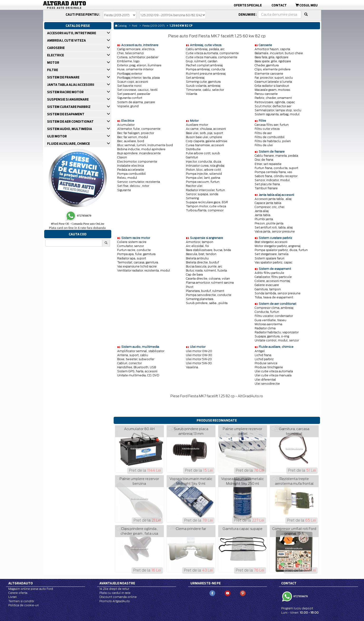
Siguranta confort (130, 98)
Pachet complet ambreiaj (204, 65)
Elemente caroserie (269, 74)
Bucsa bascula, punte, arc (204, 266)
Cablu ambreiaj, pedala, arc (205, 49)
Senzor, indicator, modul (272, 180)
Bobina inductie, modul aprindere (141, 149)
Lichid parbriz (264, 359)
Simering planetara (200, 299)
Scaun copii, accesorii (133, 82)
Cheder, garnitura (267, 65)
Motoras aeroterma (268, 324)
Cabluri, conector (129, 363)
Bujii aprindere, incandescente (139, 153)
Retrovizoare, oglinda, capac (275, 102)
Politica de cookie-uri (24, 605)
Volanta (192, 94)
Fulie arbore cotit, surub (203, 153)
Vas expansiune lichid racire (137, 266)
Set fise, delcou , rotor (133, 186)
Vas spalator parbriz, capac (274, 262)
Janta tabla (262, 215)
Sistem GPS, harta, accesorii (137, 371)
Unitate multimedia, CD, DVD (138, 375)
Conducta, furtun (267, 312)
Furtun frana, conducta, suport (276, 168)
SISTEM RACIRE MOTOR (66, 92)
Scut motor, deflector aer (273, 106)
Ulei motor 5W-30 (199, 363)
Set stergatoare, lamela (272, 254)
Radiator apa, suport (132, 258)
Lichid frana (263, 355)
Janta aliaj (262, 211)
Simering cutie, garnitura (203, 82)
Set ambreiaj (195, 78)
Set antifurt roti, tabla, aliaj (274, 227)
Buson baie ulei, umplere (204, 137)
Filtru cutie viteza (267, 129)
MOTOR (53, 63)
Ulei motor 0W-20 (199, 351)
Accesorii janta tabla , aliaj (273, 199)
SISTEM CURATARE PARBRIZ (69, 107)
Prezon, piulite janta (269, 223)
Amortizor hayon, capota (272, 49)
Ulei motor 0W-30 (199, 355)
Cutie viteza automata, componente (212, 53)
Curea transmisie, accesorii (205, 145)
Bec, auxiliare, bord (131, 141)
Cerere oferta (18, 593)
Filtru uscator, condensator (274, 316)
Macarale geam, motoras (272, 90)
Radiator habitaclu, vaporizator (277, 332)
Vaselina (192, 367)
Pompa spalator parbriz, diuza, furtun (281, 250)
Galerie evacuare (267, 285)
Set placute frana (267, 184)
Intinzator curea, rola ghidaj (205, 166)
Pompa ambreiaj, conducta (205, 69)
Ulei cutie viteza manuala (273, 375)
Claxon (122, 157)
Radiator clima (265, 328)
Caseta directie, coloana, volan (208, 279)
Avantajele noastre (117, 583)
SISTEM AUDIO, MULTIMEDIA (70, 129)
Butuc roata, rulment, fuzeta (206, 270)
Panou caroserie (266, 94)
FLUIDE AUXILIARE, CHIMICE (69, 144)
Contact (279, 5)
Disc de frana (264, 160)
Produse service (266, 363)
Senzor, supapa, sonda (202, 194)
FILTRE (53, 70)
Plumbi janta (264, 219)
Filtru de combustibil (270, 137)
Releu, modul (127, 178)
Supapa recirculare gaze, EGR (207, 202)
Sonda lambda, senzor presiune (278, 293)
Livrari (12, 597)
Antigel (260, 351)
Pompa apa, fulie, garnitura (136, 254)
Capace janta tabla (268, 203)
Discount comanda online (118, 597)
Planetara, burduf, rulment (205, 291)
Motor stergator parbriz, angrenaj (278, 246)
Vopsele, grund (128, 106)
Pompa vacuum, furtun (203, 182)
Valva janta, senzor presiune (275, 231)
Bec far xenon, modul (133, 137)
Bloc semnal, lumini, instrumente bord (145, 145)
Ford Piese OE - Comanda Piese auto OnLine (78, 224)
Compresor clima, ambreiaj (274, 308)
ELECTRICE (56, 55)
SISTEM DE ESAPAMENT (66, 114)
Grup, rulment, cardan (202, 61)
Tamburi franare (266, 188)
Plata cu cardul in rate (115, 593)
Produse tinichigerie (269, 367)
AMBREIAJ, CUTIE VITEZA (67, 40)
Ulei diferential (265, 380)
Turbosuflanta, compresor (205, 210)
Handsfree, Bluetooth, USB (137, 367)
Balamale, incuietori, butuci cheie (279, 53)
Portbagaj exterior (130, 74)
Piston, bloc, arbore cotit (203, 170)
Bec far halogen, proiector (136, 133)
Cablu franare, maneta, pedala (276, 156)
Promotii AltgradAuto (115, 601)
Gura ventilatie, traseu (270, 320)
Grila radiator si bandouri (272, 86)
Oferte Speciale (248, 5)
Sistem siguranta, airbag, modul (277, 114)
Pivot (190, 287)
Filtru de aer (263, 133)
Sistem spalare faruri (269, 258)
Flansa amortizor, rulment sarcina (210, 283)
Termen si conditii (21, 601)
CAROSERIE (56, 48)
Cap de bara (194, 274)
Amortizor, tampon (200, 242)
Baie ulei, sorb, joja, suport (204, 133)
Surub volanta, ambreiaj (203, 86)
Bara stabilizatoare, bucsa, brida (208, 250)
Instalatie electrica (131, 166)
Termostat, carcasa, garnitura (138, 262)
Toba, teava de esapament (274, 297)
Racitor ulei (194, 186)
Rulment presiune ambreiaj (206, 74)
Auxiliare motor (197, 125)
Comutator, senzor (131, 246)
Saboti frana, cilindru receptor (276, 176)
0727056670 (300, 596)
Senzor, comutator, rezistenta (139, 182)
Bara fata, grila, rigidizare (272, 57)
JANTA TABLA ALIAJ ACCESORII (71, 85)
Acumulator (126, 125)
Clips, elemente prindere (273, 69)
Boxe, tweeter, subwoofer (136, 359)
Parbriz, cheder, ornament (273, 98)
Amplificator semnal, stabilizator (141, 351)
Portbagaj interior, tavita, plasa (138, 78)
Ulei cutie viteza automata (274, 371)
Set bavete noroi (129, 86)
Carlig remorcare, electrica (136, 49)
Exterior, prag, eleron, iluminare (139, 65)
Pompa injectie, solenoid (204, 174)
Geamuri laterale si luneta (273, 82)
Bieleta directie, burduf (202, 262)
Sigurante (124, 190)
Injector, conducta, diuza (204, 162)
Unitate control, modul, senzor (277, 340)
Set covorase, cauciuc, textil (137, 90)
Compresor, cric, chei (269, 207)
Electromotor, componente (137, 162)
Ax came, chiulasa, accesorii (206, 129)
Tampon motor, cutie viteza (206, 206)
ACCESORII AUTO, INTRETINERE (72, 33)
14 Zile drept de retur (114, 589)
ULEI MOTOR (57, 136)
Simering (192, 198)
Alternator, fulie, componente (139, 129)
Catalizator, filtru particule (273, 277)
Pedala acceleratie (131, 170)
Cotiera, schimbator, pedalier (138, 57)
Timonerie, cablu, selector (205, 90)
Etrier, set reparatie (268, 164)
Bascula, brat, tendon (201, 254)
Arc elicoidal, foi (197, 246)
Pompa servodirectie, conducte (209, 295)
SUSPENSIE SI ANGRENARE (68, 99)
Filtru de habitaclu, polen (273, 141)
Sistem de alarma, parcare (136, 102)
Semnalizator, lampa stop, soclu (278, 110)
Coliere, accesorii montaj (272, 281)
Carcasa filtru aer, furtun (272, 125)
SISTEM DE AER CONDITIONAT (71, 121)
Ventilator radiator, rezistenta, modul (144, 270)
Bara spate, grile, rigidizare (273, 61)
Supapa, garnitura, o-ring (272, 336)
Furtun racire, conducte (134, 250)
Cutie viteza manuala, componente (212, 57)
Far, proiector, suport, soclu (274, 78)
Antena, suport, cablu (133, 355)
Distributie (193, 149)
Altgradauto (21, 583)
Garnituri (192, 157)
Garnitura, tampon (268, 289)
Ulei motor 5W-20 (199, 359)
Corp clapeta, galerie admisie (207, 141)
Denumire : (248, 15)
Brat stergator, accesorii (271, 242)
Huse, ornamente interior (135, 69)
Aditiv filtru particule (269, 273)
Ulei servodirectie (267, 384)
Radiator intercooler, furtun (205, 190)
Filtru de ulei (264, 145)
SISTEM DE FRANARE (64, 77)
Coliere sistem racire (132, 242)
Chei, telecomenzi (131, 53)
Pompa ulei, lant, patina (203, 178)
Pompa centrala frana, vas (273, 172)
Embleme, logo (128, 61)
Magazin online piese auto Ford (31, 589)
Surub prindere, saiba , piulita (207, 303)
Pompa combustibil (131, 174)
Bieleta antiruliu (197, 258)
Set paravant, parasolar (134, 94)
